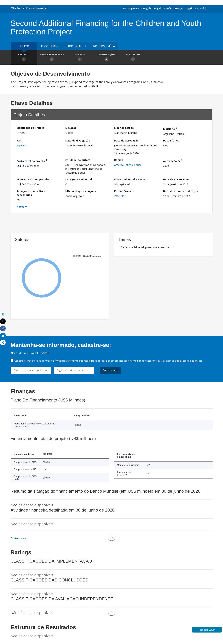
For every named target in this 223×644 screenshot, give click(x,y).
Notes (20, 207)
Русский (200, 8)
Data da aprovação (126, 141)
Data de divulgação (78, 141)
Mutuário (170, 128)
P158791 (119, 196)
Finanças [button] (80, 58)
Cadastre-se (110, 370)
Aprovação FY (173, 160)
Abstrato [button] (24, 58)
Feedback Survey (207, 630)
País (19, 141)
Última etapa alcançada (81, 191)
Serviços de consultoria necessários (31, 193)
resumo (24, 46)
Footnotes (17, 538)
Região (119, 160)
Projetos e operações (37, 8)
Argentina (22, 145)
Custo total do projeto (32, 160)
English (158, 8)
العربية (189, 8)
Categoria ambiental (79, 179)
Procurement (50, 46)
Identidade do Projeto (30, 128)
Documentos (77, 46)
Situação (71, 128)
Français (179, 8)
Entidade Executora (78, 160)
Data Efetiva (171, 141)
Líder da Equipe (124, 128)
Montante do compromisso (34, 179)
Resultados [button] (133, 58)
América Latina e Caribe (128, 165)
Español (168, 8)
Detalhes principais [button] (52, 58)
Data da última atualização (181, 191)
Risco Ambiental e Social (130, 179)
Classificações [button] (106, 58)
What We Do (18, 8)
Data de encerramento (178, 179)
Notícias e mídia (104, 46)
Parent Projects (124, 191)
